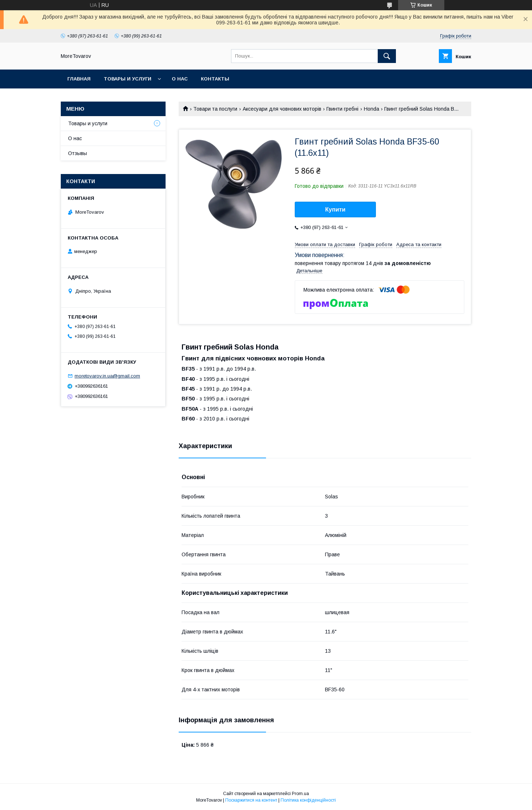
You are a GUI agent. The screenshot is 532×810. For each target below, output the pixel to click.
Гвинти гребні (342, 109)
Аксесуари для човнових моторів (282, 109)
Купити (336, 210)
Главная (79, 79)
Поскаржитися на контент (251, 800)
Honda (372, 109)
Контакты (215, 79)
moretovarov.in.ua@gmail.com (107, 376)
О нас (180, 79)
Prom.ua (300, 794)
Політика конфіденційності (308, 800)
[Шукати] (387, 56)
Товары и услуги (128, 79)
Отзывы (78, 153)
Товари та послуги (215, 109)
